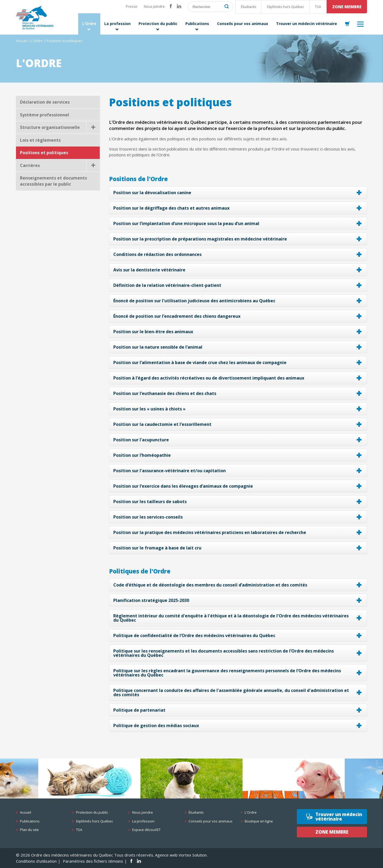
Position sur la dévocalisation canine (152, 193)
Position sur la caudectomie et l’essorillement (162, 424)
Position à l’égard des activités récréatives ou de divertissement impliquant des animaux (209, 378)
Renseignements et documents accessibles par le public (53, 181)
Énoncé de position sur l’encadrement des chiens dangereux (177, 316)
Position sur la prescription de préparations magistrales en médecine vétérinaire (200, 239)
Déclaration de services (45, 102)
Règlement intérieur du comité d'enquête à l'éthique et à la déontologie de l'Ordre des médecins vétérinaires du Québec (231, 618)
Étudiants (249, 7)
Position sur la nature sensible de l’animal (158, 347)
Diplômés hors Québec (286, 7)
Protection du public (92, 812)
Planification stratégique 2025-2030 (151, 600)
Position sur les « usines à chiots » (149, 409)
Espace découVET (146, 830)
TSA (318, 7)
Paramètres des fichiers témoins (93, 861)
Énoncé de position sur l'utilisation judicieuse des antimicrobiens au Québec (194, 301)
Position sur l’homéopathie (142, 455)
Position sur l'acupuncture (141, 440)
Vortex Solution (193, 855)
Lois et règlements (40, 140)
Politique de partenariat (139, 710)
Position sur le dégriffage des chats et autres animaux (171, 208)
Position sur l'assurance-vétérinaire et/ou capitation (170, 471)
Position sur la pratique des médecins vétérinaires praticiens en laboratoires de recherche (210, 532)
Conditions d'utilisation (36, 861)
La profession (143, 821)
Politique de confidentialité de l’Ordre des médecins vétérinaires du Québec (194, 635)
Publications (30, 821)
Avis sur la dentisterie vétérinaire (149, 270)
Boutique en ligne (259, 821)
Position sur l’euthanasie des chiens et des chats (165, 393)
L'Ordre (37, 41)
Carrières (60, 166)
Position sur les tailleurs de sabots (150, 502)
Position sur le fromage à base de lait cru (157, 548)
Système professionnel (45, 115)
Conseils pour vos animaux (211, 821)
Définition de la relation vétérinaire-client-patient (167, 285)
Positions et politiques (44, 153)
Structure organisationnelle (60, 127)
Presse (132, 6)
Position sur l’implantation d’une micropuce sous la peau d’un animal (186, 223)
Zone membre (347, 7)
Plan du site (29, 830)
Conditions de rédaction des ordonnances (157, 254)
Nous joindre (154, 6)
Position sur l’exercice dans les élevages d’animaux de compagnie (183, 486)
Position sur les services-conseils (148, 517)
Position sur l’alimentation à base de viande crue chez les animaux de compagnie (200, 362)
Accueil (22, 41)
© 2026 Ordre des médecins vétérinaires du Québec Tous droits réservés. (85, 855)
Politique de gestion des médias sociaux (156, 726)
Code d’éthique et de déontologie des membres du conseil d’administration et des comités (210, 585)
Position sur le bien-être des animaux (153, 332)
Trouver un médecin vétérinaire (339, 817)
